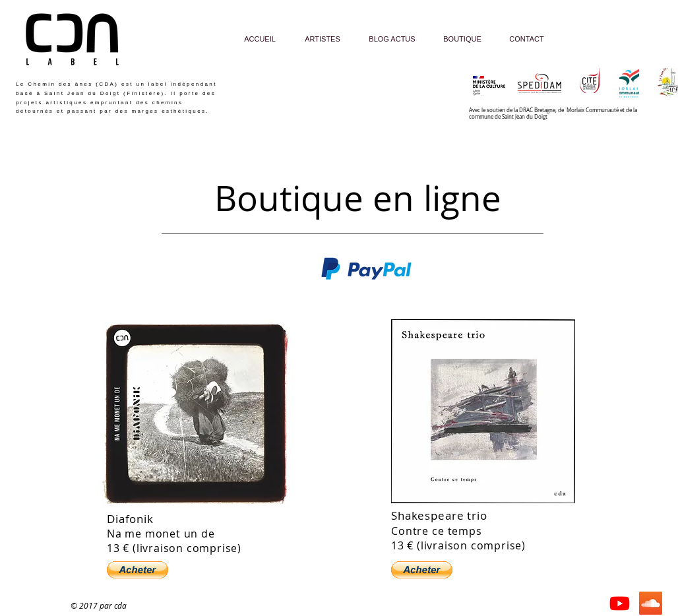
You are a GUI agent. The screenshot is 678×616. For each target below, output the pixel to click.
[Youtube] (620, 603)
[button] (138, 570)
